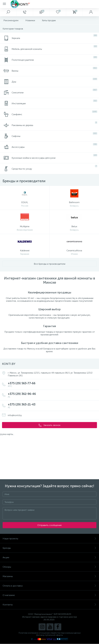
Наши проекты (49, 539)
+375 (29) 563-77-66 (52, 384)
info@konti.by (15, 415)
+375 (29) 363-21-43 (52, 406)
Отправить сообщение (49, 525)
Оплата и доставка (49, 586)
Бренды (49, 548)
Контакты (49, 605)
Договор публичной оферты (50, 635)
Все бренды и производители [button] (50, 264)
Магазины (49, 576)
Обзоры (49, 567)
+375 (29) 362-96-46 (52, 395)
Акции (49, 557)
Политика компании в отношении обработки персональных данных (50, 633)
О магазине (49, 595)
